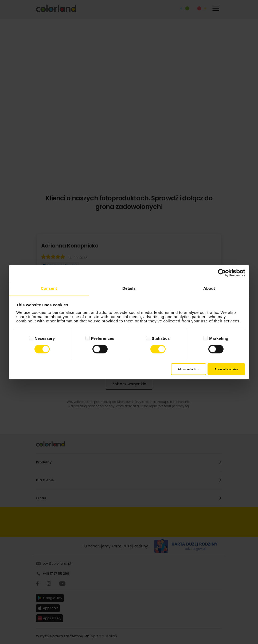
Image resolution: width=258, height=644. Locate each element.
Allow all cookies (226, 369)
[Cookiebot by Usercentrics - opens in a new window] (222, 273)
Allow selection (189, 369)
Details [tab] (129, 288)
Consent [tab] (49, 288)
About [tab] (209, 288)
